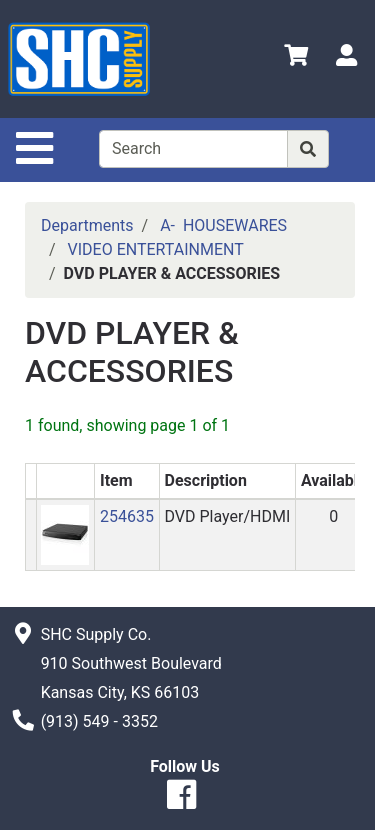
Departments (87, 225)
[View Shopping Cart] (296, 58)
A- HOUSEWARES (223, 225)
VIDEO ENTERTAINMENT (156, 249)
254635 (127, 516)
